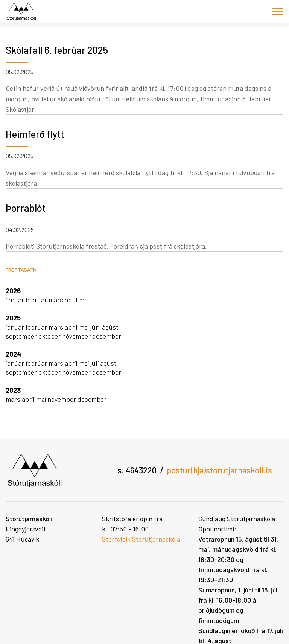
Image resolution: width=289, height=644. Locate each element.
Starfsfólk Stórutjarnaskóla (141, 539)
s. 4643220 (137, 470)
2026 (13, 291)
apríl (72, 300)
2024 (13, 354)
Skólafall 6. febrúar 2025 (57, 50)
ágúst (110, 327)
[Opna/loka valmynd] (278, 11)
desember (107, 336)
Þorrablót (26, 208)
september (22, 336)
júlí (95, 363)
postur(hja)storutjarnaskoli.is (219, 470)
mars (57, 300)
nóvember (77, 336)
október (50, 336)
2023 (13, 390)
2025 (13, 318)
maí (84, 300)
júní (96, 327)
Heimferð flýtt (35, 134)
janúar (16, 300)
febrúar (37, 300)
